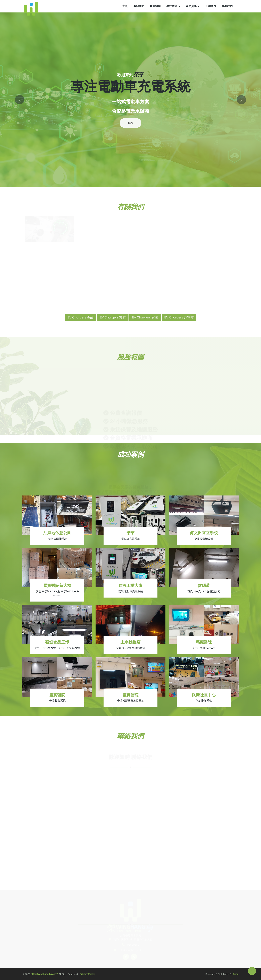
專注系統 (172, 6)
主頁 (125, 6)
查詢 (130, 123)
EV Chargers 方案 (113, 317)
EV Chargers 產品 (80, 317)
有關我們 (139, 6)
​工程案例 (211, 6)
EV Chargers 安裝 (145, 317)
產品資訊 (191, 6)
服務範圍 (155, 6)
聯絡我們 (227, 6)
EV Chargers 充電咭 (179, 317)
